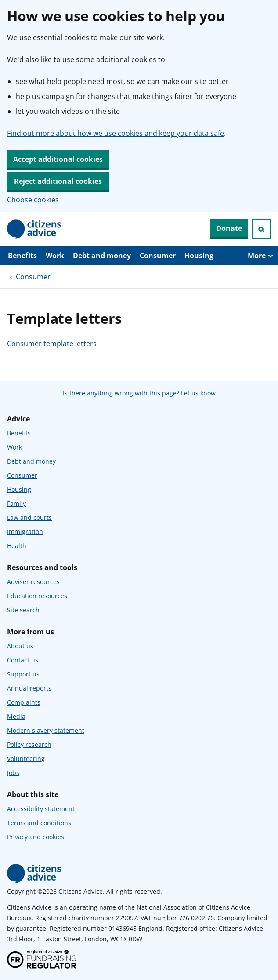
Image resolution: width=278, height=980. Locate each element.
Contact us (23, 660)
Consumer (158, 256)
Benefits (22, 256)
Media (16, 716)
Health (17, 546)
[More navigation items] (261, 256)
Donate (229, 228)
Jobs (13, 773)
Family (16, 503)
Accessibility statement (41, 809)
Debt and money (102, 256)
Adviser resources (33, 582)
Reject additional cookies (58, 181)
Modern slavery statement (46, 730)
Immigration (25, 532)
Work (55, 256)
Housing (199, 256)
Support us (23, 674)
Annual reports (29, 688)
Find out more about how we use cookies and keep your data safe (116, 133)
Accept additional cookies (58, 159)
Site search (23, 610)
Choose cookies (33, 200)
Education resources (37, 596)
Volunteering (26, 759)
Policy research (29, 744)
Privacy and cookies (36, 837)
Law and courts (29, 517)
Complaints (24, 702)
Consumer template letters (52, 344)
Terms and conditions (39, 823)
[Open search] (261, 229)
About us (20, 646)
